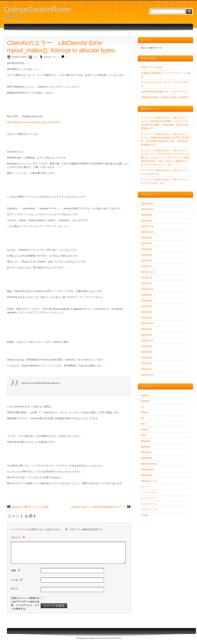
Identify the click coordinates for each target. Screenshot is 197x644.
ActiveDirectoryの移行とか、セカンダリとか (164, 92)
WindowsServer (149, 464)
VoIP (143, 435)
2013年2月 (146, 369)
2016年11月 (147, 289)
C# (142, 407)
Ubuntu (48, 57)
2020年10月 (147, 232)
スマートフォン (149, 492)
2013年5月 (146, 358)
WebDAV (146, 441)
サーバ (56, 57)
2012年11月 (147, 375)
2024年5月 (146, 215)
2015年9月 (146, 329)
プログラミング (149, 510)
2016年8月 (146, 295)
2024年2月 (146, 221)
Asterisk (145, 401)
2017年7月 (146, 278)
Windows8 (146, 458)
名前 (16, 570)
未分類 (144, 515)
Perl (143, 424)
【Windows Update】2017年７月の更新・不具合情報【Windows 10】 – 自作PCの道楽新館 (165, 141)
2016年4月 (146, 312)
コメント (19, 537)
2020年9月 (146, 238)
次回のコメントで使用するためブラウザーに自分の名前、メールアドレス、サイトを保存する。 (25, 603)
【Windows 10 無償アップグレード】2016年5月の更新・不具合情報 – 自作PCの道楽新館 (165, 125)
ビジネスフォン (149, 504)
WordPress (147, 475)
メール (17, 580)
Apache (145, 395)
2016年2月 (146, 318)
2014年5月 (146, 346)
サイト (15, 589)
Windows (146, 447)
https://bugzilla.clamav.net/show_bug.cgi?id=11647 (33, 122)
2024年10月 (147, 209)
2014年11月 (147, 341)
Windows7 (146, 452)
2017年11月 (147, 272)
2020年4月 (146, 244)
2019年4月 (146, 261)
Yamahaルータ (149, 481)
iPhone (144, 412)
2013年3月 (146, 363)
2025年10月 (147, 204)
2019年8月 (146, 249)
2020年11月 (147, 226)
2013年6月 (146, 352)
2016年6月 (146, 301)
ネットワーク (148, 498)
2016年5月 (146, 306)
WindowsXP (147, 470)
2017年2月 (146, 284)
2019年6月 (146, 255)
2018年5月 (146, 266)
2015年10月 (147, 323)
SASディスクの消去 (151, 67)
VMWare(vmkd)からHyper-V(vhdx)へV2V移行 (165, 97)
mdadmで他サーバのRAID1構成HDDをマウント (99, 507)
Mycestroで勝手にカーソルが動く (31, 507)
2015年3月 (146, 335)
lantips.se (93, 638)
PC (143, 418)
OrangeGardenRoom (37, 9)
